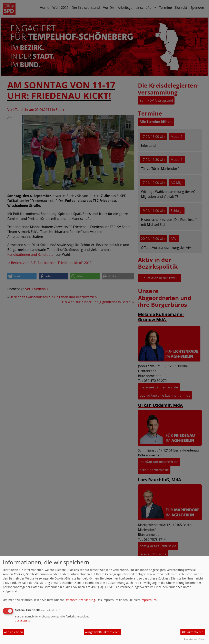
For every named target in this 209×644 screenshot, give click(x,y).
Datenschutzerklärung (80, 600)
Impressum (148, 600)
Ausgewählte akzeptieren (102, 632)
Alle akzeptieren (192, 632)
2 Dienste (23, 621)
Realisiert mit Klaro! (194, 639)
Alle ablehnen (14, 632)
